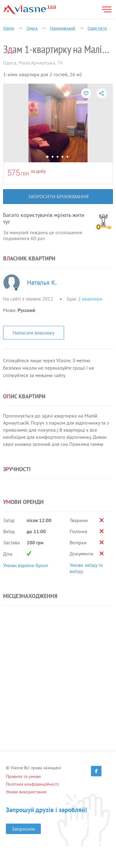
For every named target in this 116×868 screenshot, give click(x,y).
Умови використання (26, 792)
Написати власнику (34, 333)
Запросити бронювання (58, 197)
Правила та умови (23, 776)
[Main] (29, 10)
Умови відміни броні (26, 565)
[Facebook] (96, 771)
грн (25, 173)
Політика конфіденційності (32, 784)
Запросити (23, 829)
